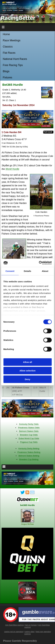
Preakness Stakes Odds (29, 428)
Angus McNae (27, 524)
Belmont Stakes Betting (29, 456)
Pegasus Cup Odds (29, 442)
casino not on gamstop (14, 632)
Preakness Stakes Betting (29, 452)
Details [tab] (28, 271)
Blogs (6, 71)
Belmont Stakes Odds (29, 431)
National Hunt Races (15, 59)
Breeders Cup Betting (29, 459)
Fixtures (7, 77)
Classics (8, 47)
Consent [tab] (10, 271)
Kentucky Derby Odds (29, 424)
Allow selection (27, 371)
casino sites (30, 632)
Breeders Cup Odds (29, 435)
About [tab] (45, 271)
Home (6, 34)
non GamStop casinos (15, 625)
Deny (27, 379)
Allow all (27, 362)
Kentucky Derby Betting (29, 449)
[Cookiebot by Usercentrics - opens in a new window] (39, 263)
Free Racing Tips (13, 65)
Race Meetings (12, 40)
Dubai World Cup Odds (29, 438)
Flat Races (9, 53)
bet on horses (31, 625)
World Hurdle (12, 169)
